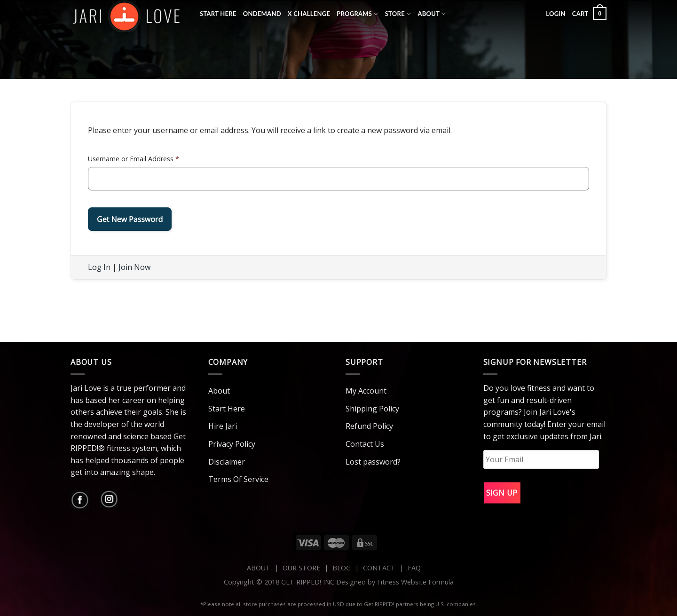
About (432, 14)
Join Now (134, 267)
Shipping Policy (372, 409)
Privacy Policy (232, 444)
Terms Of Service (238, 479)
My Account (366, 391)
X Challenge (309, 14)
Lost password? (373, 462)
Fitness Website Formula (415, 582)
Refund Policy (369, 426)
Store (398, 14)
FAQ (414, 568)
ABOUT (259, 568)
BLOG (342, 568)
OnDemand (262, 14)
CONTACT (380, 568)
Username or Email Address (134, 159)
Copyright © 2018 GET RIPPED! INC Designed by (300, 582)
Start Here (218, 14)
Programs (358, 14)
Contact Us (365, 444)
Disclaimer (227, 462)
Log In (99, 267)
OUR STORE (301, 568)
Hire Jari (223, 426)
